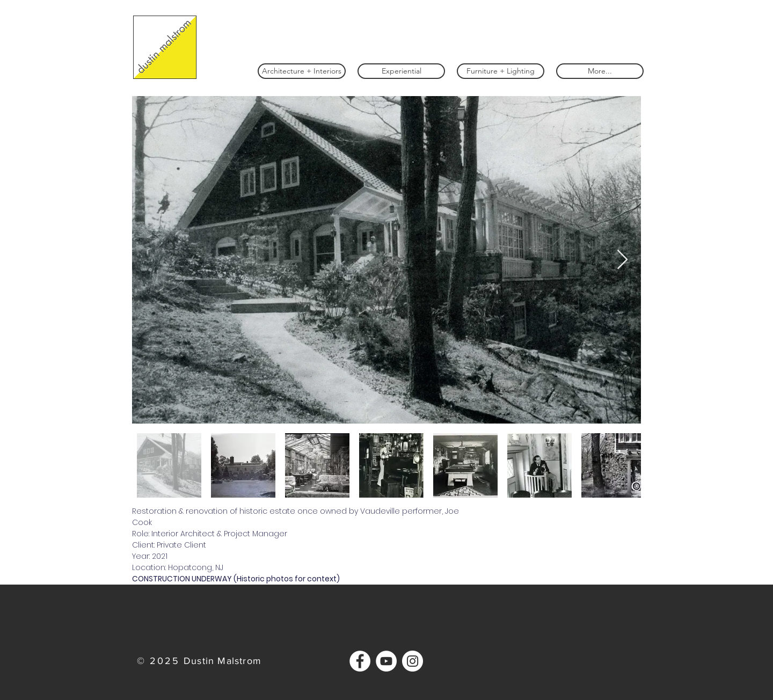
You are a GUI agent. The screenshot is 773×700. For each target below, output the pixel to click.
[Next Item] (622, 260)
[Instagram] (413, 661)
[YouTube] (386, 661)
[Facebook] (360, 661)
